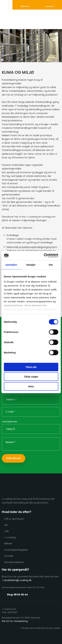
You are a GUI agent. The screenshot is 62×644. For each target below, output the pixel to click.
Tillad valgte (31, 377)
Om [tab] (51, 265)
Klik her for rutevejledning (15, 621)
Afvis (31, 386)
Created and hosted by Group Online (40, 628)
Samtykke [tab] (11, 265)
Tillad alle (31, 367)
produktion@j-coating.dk (18, 580)
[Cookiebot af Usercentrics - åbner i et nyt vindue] (44, 256)
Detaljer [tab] (31, 265)
